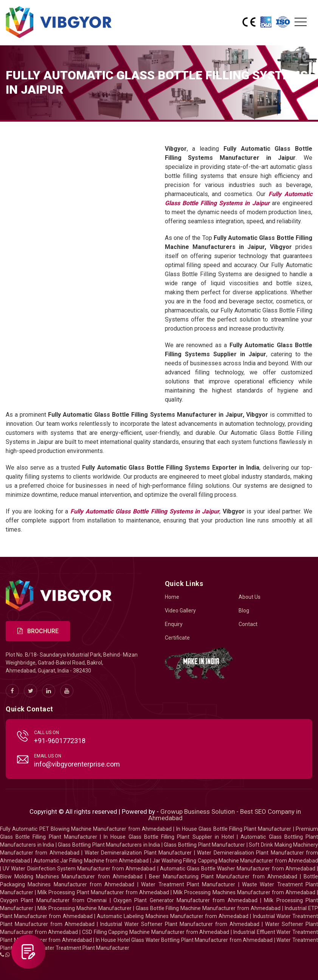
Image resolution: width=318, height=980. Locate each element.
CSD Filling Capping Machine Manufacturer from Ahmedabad (156, 932)
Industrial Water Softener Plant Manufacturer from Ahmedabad (180, 924)
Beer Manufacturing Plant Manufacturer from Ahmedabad (223, 876)
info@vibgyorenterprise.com (77, 764)
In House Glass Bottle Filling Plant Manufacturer (234, 829)
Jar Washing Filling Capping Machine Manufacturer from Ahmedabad (235, 861)
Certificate (177, 638)
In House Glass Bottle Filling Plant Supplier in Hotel (169, 837)
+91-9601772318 (60, 741)
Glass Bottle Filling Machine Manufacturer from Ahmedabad (208, 908)
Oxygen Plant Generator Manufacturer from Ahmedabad (185, 900)
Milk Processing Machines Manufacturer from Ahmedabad (244, 892)
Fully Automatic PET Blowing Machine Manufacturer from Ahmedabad (86, 829)
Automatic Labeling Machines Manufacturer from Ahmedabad (173, 916)
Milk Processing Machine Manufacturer (85, 908)
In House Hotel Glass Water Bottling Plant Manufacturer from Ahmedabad (184, 940)
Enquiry (174, 624)
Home (172, 597)
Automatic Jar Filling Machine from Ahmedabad (91, 861)
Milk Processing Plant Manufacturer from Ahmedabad (103, 892)
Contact (248, 624)
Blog (244, 611)
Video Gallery (180, 611)
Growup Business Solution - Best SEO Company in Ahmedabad (225, 815)
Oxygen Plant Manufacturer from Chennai (53, 900)
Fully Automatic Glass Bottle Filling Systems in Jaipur (145, 511)
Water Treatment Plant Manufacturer (189, 884)
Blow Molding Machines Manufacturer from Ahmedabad (71, 876)
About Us (250, 597)
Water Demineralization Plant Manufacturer (138, 853)
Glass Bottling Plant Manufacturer (204, 845)
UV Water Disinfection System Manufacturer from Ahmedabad (79, 869)
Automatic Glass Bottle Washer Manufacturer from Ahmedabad (238, 869)
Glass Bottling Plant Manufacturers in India (109, 845)
